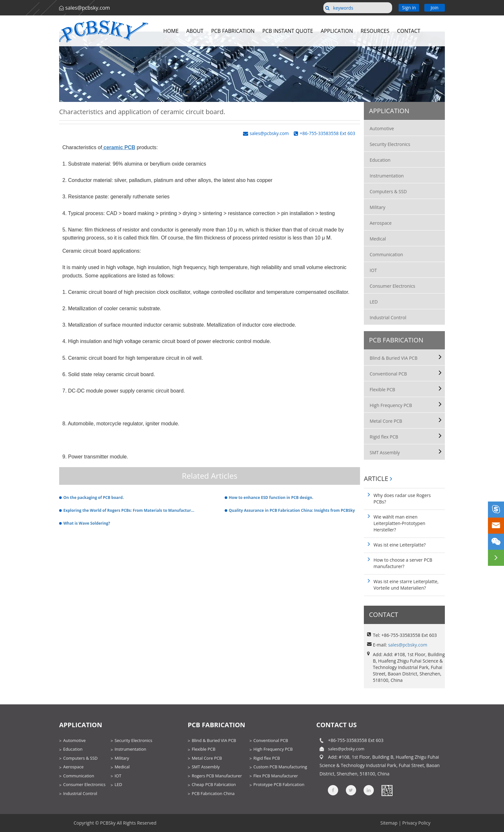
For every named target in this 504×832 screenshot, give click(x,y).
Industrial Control (388, 317)
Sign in (409, 8)
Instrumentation (387, 176)
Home (171, 31)
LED (374, 302)
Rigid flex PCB (384, 437)
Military (378, 207)
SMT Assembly (385, 452)
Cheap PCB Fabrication (214, 784)
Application (337, 31)
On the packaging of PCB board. (94, 497)
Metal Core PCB (386, 421)
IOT (373, 270)
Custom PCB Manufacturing (280, 767)
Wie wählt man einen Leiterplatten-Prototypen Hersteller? (399, 523)
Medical (378, 239)
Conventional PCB (388, 374)
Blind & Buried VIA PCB (394, 358)
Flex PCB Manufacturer (275, 776)
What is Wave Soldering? (87, 523)
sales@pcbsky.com (88, 8)
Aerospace (381, 223)
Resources (375, 31)
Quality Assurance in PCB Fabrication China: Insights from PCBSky (292, 510)
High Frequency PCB (391, 405)
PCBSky (108, 823)
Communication (386, 254)
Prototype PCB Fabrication (279, 784)
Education (380, 160)
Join (435, 8)
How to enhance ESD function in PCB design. (271, 497)
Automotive (382, 128)
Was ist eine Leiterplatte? (400, 545)
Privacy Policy (416, 823)
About (195, 31)
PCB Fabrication (233, 31)
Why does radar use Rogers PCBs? (402, 498)
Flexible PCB (382, 389)
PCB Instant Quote (288, 31)
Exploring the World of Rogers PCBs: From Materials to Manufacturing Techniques (129, 510)
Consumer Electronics (392, 286)
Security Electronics (390, 144)
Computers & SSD (388, 191)
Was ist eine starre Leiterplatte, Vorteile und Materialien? (406, 585)
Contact (409, 31)
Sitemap (389, 823)
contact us (337, 725)
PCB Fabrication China (213, 793)
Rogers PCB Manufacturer (217, 776)
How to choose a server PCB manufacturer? (403, 563)
